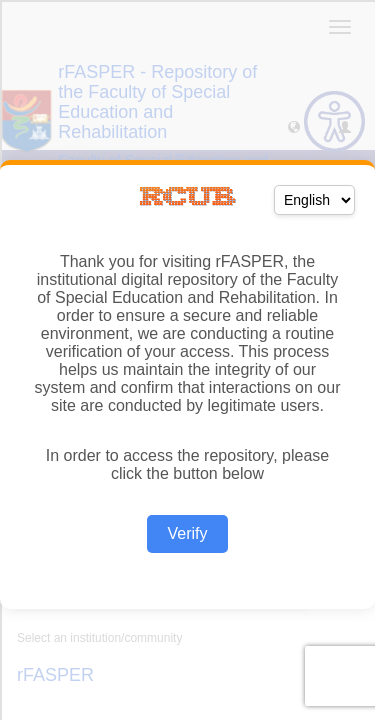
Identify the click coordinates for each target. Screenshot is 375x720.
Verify (187, 533)
